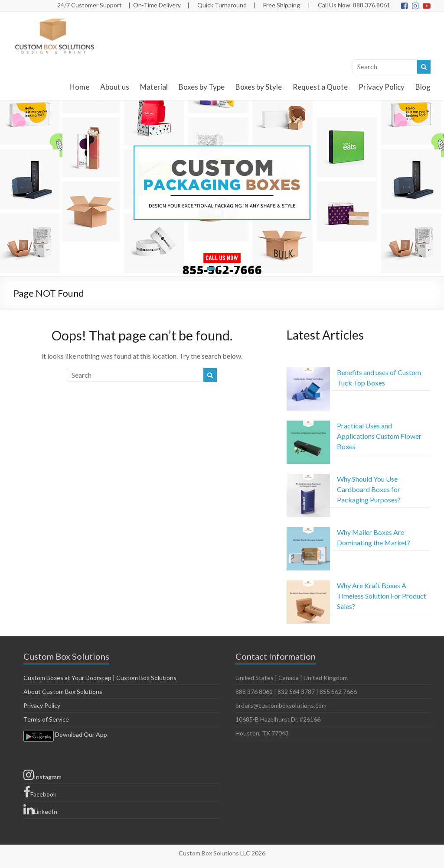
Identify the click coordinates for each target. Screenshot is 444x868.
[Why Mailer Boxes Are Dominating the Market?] (308, 553)
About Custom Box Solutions (63, 691)
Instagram (42, 775)
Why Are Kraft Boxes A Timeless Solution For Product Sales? (382, 596)
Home (79, 87)
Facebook (40, 792)
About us (115, 87)
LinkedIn (40, 810)
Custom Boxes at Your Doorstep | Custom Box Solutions (100, 678)
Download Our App (65, 734)
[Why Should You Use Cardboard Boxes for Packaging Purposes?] (308, 499)
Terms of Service (46, 719)
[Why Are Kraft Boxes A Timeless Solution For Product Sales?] (308, 606)
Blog (423, 87)
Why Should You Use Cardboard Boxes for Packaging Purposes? (369, 489)
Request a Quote (320, 87)
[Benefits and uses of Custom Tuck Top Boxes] (308, 393)
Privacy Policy (382, 87)
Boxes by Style (259, 87)
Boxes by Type (202, 87)
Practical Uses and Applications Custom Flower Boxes (379, 436)
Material (154, 87)
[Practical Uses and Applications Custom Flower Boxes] (308, 446)
